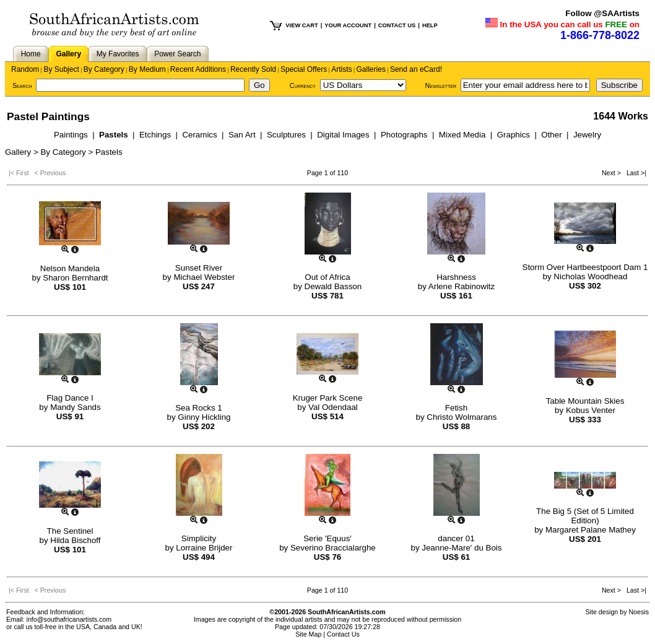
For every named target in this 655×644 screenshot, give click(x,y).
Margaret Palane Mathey (591, 530)
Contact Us (343, 634)
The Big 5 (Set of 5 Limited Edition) (585, 516)
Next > (612, 173)
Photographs (405, 135)
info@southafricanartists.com (69, 619)
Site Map (308, 634)
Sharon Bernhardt (75, 278)
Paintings (72, 135)
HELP (430, 25)
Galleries (371, 69)
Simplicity (199, 538)
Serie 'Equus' (327, 538)
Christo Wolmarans (462, 417)
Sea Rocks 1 (199, 408)
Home (31, 54)
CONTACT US (397, 25)
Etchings (156, 135)
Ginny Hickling (204, 417)
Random (25, 69)
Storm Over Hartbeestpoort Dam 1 (585, 267)
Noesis (639, 612)
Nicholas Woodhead (590, 276)
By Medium (147, 69)
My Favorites (118, 54)
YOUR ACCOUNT (348, 25)
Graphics (515, 135)
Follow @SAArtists (602, 13)
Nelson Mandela (70, 268)
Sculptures (288, 135)
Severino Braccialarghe (333, 548)
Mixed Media (463, 135)
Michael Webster (204, 277)
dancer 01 (456, 538)
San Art (243, 135)
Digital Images (344, 135)
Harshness (456, 277)
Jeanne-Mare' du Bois (462, 548)
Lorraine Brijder (204, 548)
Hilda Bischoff (75, 540)
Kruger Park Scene (328, 398)
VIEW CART (301, 25)
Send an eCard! (416, 69)
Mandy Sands (76, 407)
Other (553, 135)
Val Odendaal (333, 407)
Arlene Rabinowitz (462, 286)
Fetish (456, 408)
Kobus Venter (591, 410)
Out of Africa (327, 277)
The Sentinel (70, 531)
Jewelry (587, 135)
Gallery (68, 54)
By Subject (61, 69)
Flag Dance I (70, 398)
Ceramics (201, 135)
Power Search (177, 54)
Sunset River (199, 268)
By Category (104, 69)
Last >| (635, 173)
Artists (341, 69)
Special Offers (304, 69)
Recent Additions (198, 69)
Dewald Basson (333, 286)
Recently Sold (253, 69)
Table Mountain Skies (585, 401)
